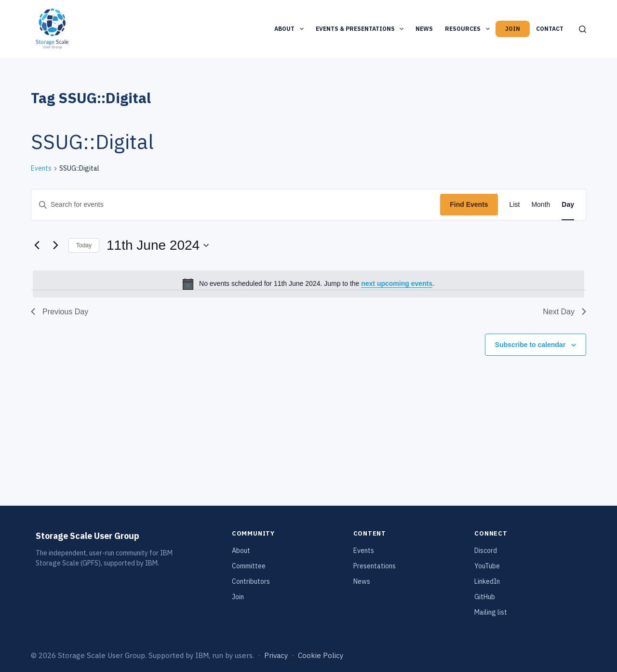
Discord (486, 551)
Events (41, 168)
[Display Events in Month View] (541, 205)
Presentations (375, 566)
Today (84, 245)
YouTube (487, 566)
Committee (249, 566)
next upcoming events (397, 283)
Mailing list (491, 612)
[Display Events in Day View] (568, 205)
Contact (550, 29)
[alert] (308, 284)
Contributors (251, 581)
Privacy (276, 655)
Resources (469, 29)
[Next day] (55, 245)
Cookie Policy (321, 655)
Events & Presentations (362, 29)
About (291, 29)
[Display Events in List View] (515, 205)
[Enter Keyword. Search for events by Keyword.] (236, 205)
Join (513, 29)
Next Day (564, 312)
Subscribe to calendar (530, 345)
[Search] (583, 29)
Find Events (469, 204)
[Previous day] (37, 245)
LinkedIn (487, 581)
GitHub (485, 597)
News (424, 29)
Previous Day (60, 312)
